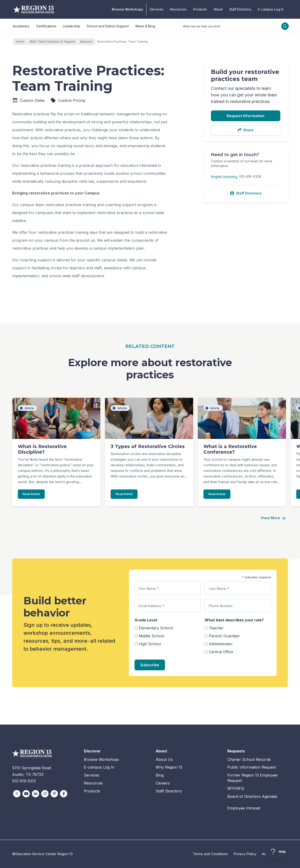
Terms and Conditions (210, 854)
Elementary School (156, 628)
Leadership (71, 26)
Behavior (87, 42)
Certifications (46, 26)
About (218, 9)
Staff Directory (240, 9)
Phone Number (221, 606)
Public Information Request (252, 767)
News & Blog (145, 26)
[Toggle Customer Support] (278, 852)
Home (21, 42)
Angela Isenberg (224, 177)
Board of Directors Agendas (252, 796)
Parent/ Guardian (224, 636)
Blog (160, 775)
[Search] (285, 26)
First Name (149, 589)
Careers (163, 783)
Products (200, 9)
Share (246, 130)
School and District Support (108, 26)
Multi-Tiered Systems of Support (53, 42)
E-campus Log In (271, 9)
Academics (21, 26)
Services (157, 9)
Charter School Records (249, 759)
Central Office (221, 652)
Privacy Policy (245, 854)
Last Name (219, 589)
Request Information (246, 116)
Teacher (216, 628)
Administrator (221, 644)
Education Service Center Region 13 (34, 9)
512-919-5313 (24, 781)
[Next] (273, 518)
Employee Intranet (244, 808)
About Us (164, 759)
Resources (178, 9)
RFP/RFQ (236, 788)
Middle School (151, 636)
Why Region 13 (169, 767)
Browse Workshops (127, 9)
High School (150, 644)
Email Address (151, 606)
